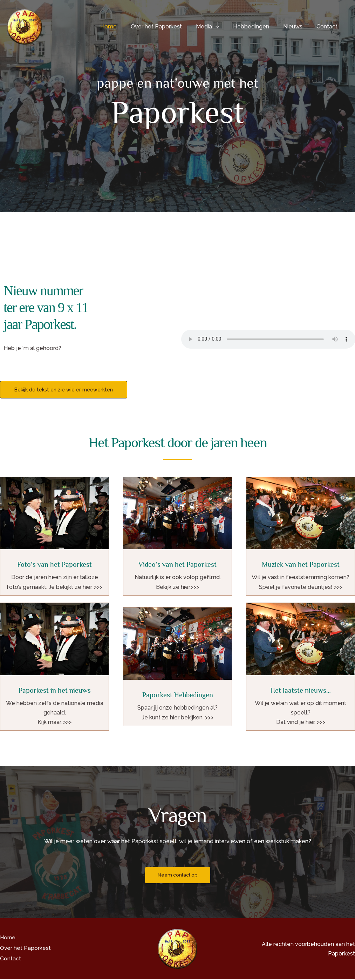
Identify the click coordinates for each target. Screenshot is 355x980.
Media (217, 27)
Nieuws (297, 26)
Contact (328, 26)
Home (124, 26)
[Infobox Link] (54, 536)
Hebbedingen (258, 26)
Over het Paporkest (169, 26)
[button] (225, 27)
